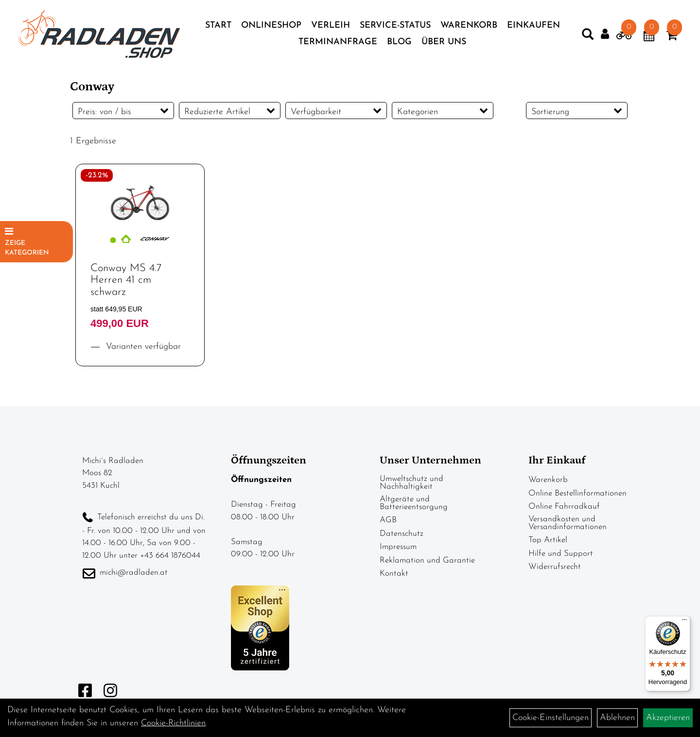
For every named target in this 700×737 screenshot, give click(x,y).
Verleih (331, 28)
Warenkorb (469, 28)
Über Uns (444, 44)
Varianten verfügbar (142, 354)
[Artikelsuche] (581, 39)
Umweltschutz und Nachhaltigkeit (411, 490)
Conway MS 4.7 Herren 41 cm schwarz (126, 287)
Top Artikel (548, 547)
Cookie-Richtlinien (173, 723)
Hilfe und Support (561, 561)
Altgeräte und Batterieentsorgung (414, 510)
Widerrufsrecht (555, 574)
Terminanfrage (338, 44)
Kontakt (394, 581)
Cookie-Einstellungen (551, 718)
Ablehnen (617, 718)
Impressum (398, 554)
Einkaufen (534, 28)
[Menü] (684, 622)
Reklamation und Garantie (427, 568)
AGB (388, 527)
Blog (399, 44)
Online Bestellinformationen (577, 501)
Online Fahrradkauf (564, 514)
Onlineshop (271, 28)
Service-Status (395, 28)
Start (218, 28)
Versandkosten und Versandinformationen (568, 530)
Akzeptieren (668, 718)
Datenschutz (402, 541)
